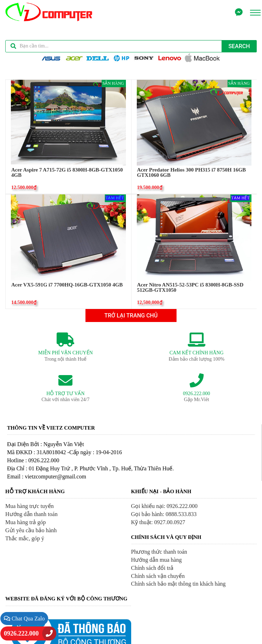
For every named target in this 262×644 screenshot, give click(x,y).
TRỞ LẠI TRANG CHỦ (131, 315)
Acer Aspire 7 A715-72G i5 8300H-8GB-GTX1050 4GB (67, 173)
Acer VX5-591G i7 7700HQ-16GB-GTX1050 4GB (67, 285)
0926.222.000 (21, 633)
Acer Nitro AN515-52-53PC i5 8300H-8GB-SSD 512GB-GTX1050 (190, 288)
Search (239, 46)
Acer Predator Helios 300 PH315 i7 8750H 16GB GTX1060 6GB (192, 173)
